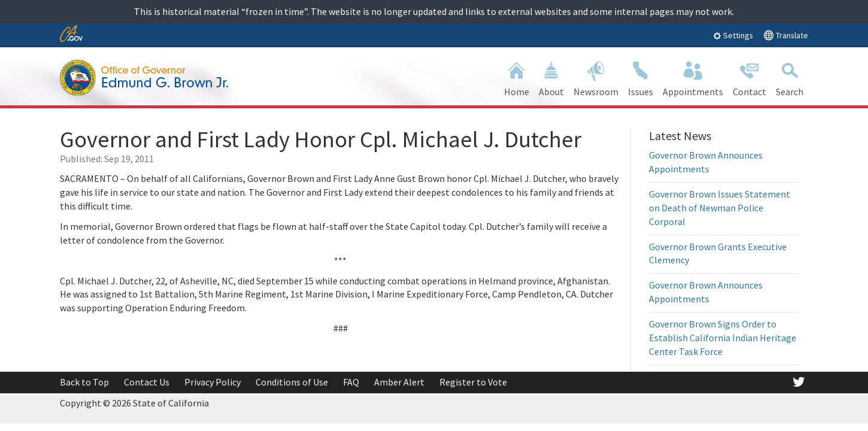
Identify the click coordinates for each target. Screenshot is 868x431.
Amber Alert (399, 382)
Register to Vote (473, 382)
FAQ (351, 382)
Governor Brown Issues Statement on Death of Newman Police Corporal (720, 208)
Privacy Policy (213, 382)
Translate (786, 35)
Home (517, 78)
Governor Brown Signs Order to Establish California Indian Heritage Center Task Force (723, 338)
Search (790, 78)
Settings (733, 35)
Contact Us (147, 382)
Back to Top (84, 382)
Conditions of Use (292, 382)
